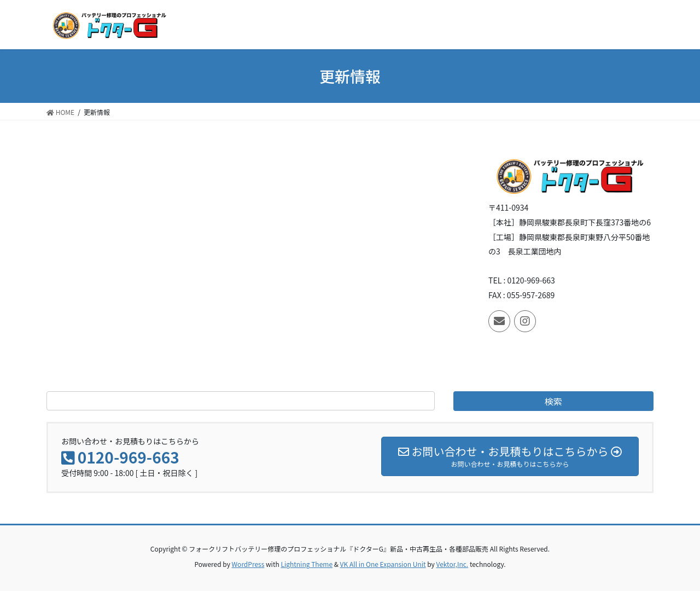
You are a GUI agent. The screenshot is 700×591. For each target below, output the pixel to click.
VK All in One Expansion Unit (383, 564)
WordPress (248, 564)
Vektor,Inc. (452, 564)
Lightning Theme (307, 564)
